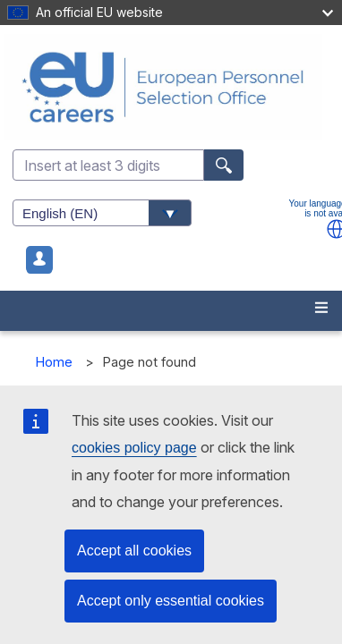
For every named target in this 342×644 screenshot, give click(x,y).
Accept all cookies (134, 551)
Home (54, 362)
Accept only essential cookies (171, 601)
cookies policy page (134, 448)
